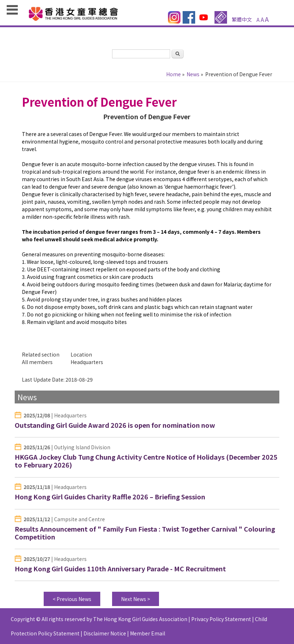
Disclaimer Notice (105, 633)
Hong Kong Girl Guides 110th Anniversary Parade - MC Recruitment (120, 568)
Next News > (136, 599)
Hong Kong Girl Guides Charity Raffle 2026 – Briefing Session (110, 497)
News (193, 74)
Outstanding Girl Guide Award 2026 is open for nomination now (115, 425)
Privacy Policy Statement (221, 619)
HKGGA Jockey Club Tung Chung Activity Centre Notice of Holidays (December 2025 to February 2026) (146, 461)
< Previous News (72, 599)
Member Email (148, 633)
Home (173, 74)
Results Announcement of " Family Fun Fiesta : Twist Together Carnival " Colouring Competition (145, 533)
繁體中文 (242, 19)
